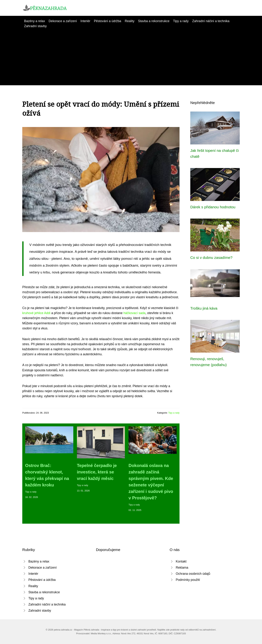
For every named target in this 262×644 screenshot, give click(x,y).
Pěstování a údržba (108, 21)
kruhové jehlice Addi (36, 313)
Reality (130, 21)
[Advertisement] (131, 56)
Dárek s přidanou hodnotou (213, 207)
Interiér (85, 21)
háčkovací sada (134, 313)
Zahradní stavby (35, 26)
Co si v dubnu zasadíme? (211, 258)
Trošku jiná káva (204, 308)
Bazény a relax (35, 21)
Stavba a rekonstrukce (154, 21)
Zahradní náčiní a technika (211, 21)
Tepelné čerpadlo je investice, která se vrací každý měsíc (97, 472)
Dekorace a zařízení (63, 21)
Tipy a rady (181, 21)
